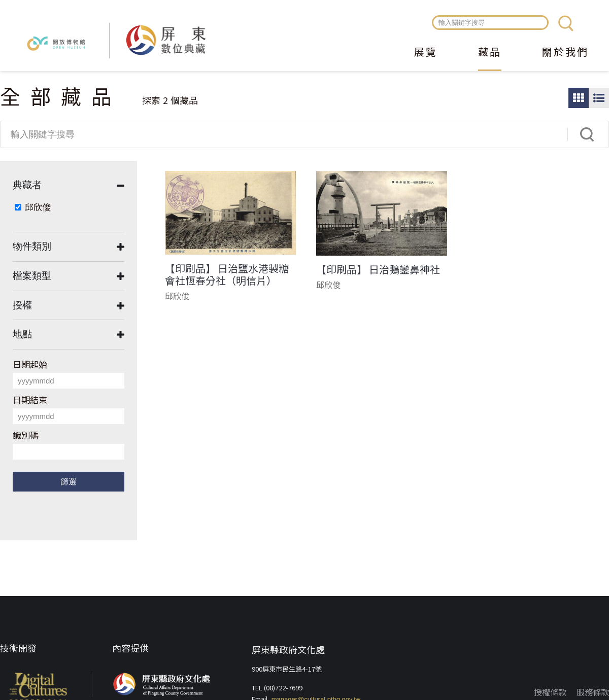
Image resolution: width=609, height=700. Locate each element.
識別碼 (26, 435)
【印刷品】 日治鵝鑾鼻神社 (378, 269)
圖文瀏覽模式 (599, 98)
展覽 (426, 53)
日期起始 (30, 364)
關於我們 (565, 53)
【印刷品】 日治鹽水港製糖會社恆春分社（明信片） (227, 274)
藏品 (490, 53)
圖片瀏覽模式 (579, 98)
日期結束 (30, 399)
